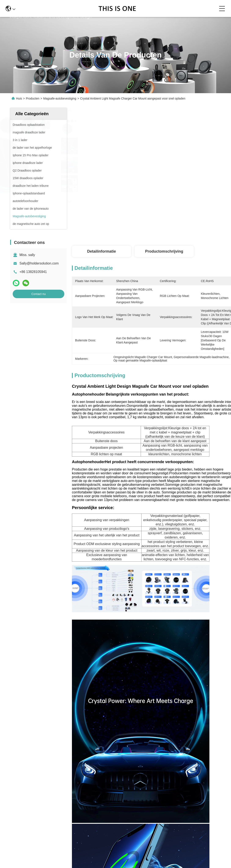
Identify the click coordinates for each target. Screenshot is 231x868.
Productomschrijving (164, 251)
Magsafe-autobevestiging (60, 98)
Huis (19, 98)
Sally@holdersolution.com (39, 263)
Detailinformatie (102, 251)
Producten (33, 98)
